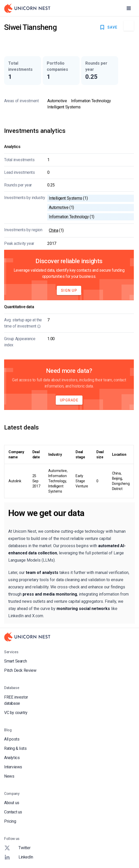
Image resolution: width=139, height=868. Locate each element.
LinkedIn (19, 857)
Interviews (13, 767)
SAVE (108, 27)
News (9, 776)
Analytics (12, 758)
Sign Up (69, 290)
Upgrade (69, 400)
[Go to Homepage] (27, 8)
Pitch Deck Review (20, 670)
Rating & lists (15, 748)
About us (12, 803)
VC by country (16, 713)
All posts (12, 739)
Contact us (13, 812)
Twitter (17, 848)
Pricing (10, 821)
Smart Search (15, 661)
